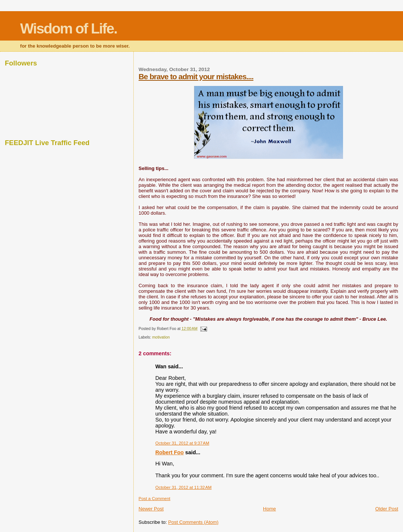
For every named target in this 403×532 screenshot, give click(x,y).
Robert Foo (169, 452)
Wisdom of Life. (69, 28)
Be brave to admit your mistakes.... (196, 76)
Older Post (387, 509)
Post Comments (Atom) (193, 522)
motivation (161, 337)
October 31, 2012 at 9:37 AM (182, 443)
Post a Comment (154, 499)
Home (269, 509)
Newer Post (151, 509)
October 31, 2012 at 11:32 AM (183, 487)
